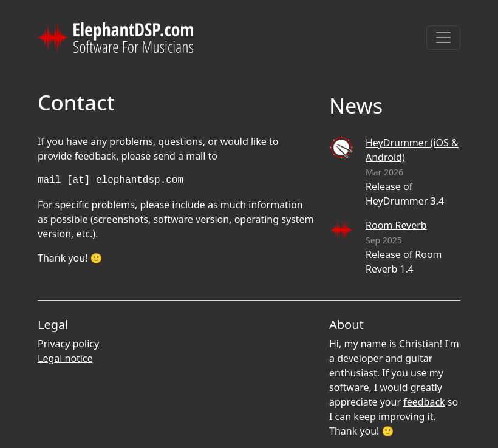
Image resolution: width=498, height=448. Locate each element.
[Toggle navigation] (443, 38)
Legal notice (65, 358)
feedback (424, 402)
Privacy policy (68, 344)
